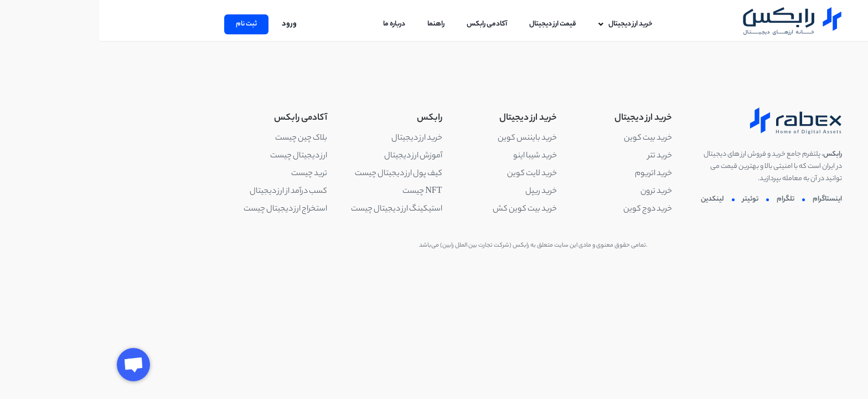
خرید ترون (557, 192)
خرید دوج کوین (549, 209)
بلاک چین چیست (202, 139)
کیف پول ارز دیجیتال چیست (299, 174)
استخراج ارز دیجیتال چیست (186, 209)
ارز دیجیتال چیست (200, 156)
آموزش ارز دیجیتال (314, 156)
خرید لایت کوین (433, 174)
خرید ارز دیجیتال (318, 139)
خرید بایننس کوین (428, 139)
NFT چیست (323, 192)
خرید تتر (561, 156)
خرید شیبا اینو (436, 156)
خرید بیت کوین (549, 139)
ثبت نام (147, 24)
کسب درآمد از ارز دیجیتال (189, 192)
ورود (190, 24)
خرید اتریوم (554, 174)
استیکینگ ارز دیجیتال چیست (298, 209)
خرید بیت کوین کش (426, 209)
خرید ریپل (442, 192)
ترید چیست (210, 174)
